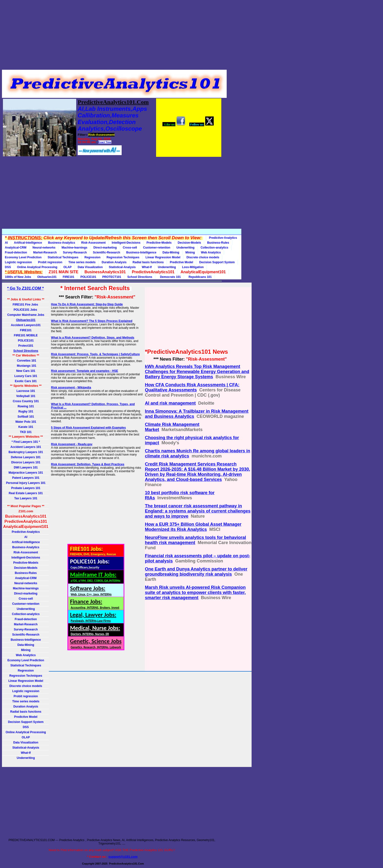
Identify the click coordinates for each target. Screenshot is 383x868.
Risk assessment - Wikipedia (71, 388)
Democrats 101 (170, 277)
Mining (190, 252)
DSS (8, 267)
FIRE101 (69, 277)
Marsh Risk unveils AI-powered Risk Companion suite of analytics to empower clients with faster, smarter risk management (195, 593)
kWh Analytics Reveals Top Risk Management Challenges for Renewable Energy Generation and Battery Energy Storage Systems (197, 372)
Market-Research (45, 252)
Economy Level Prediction (23, 257)
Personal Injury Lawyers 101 (26, 483)
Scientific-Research (106, 252)
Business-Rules (218, 243)
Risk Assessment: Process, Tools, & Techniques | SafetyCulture (95, 354)
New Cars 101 (26, 371)
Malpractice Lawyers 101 (26, 473)
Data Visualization (90, 267)
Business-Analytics (62, 243)
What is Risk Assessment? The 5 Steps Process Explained (92, 321)
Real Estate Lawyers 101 (26, 493)
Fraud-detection (16, 252)
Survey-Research (75, 252)
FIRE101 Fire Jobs (26, 305)
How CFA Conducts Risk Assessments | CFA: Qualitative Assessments (192, 387)
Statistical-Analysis (122, 267)
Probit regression (50, 262)
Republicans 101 (199, 277)
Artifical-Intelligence (28, 243)
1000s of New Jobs (18, 277)
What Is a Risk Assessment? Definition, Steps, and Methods (93, 338)
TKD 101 (26, 432)
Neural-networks (44, 248)
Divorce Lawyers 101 (26, 462)
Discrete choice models (203, 257)
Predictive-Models (159, 243)
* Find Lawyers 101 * (26, 442)
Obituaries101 (47, 277)
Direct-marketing (105, 248)
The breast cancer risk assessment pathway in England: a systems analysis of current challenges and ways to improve (198, 511)
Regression (92, 257)
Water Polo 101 (26, 422)
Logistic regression (18, 262)
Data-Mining (171, 252)
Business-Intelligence (141, 252)
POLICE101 (88, 277)
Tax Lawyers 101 (26, 498)
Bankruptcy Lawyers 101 (26, 452)
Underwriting (185, 248)
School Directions (140, 277)
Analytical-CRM (16, 248)
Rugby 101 (26, 411)
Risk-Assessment (93, 243)
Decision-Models (189, 243)
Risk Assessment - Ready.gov (72, 444)
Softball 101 (26, 417)
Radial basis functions (148, 262)
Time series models (82, 262)
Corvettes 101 (26, 361)
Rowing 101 (26, 406)
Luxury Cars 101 (26, 376)
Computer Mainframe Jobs (26, 315)
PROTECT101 (112, 277)
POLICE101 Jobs (26, 310)
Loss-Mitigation (193, 267)
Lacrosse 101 (26, 391)
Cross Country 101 (26, 401)
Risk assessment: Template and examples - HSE (85, 371)
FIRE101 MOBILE (26, 335)
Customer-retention (157, 248)
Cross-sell (130, 248)
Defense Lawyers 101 (26, 457)
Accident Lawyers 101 (26, 447)
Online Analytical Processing (37, 267)
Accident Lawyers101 (26, 325)
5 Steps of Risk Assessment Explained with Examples (88, 428)
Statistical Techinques (63, 257)
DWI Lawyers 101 (26, 468)
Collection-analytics (214, 248)
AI (6, 243)
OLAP (68, 267)
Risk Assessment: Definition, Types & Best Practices (88, 464)
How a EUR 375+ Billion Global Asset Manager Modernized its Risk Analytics (193, 527)
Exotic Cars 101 (26, 381)
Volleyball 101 (26, 396)
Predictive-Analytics (223, 238)
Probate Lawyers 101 (26, 488)
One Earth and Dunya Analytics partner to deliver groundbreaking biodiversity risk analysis (196, 572)
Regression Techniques (123, 257)
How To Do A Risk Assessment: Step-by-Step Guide (87, 304)
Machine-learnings (74, 248)
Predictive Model (181, 262)
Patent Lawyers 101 (26, 478)
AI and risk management (170, 403)
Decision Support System (217, 262)
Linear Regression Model (163, 257)
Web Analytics (211, 252)
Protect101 (26, 346)
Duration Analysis (114, 262)
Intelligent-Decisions (126, 243)
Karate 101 (26, 427)
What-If (147, 267)
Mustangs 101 (26, 366)
